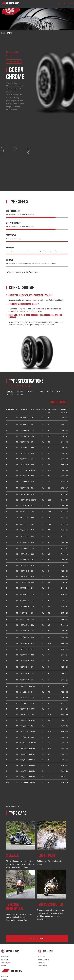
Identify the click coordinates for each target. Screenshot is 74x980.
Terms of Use (42, 957)
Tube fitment (46, 856)
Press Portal (5, 976)
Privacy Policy (42, 963)
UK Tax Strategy (43, 966)
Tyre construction (50, 904)
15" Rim (20, 391)
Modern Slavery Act (44, 960)
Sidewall (12, 856)
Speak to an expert (37, 938)
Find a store (14, 62)
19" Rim (59, 391)
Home (3, 33)
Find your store (5, 957)
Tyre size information (15, 907)
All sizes (10, 391)
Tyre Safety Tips (6, 963)
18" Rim (49, 391)
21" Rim (10, 395)
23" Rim (20, 395)
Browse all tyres (6, 960)
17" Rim (40, 391)
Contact (4, 966)
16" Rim (30, 391)
